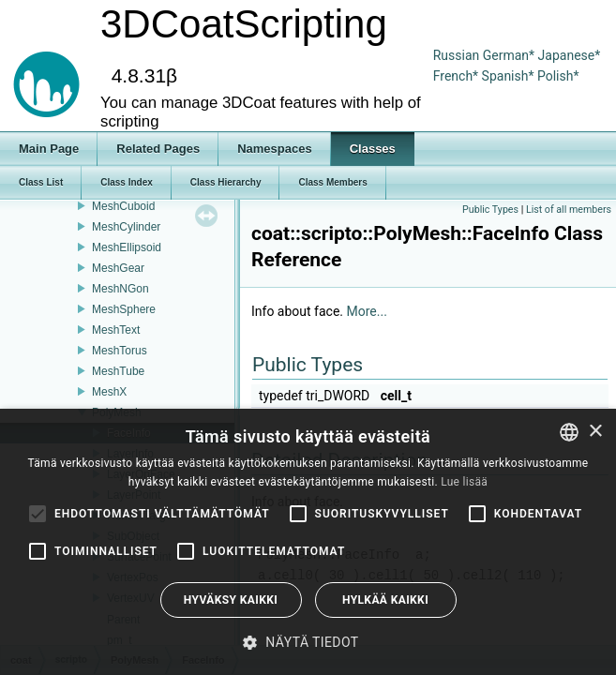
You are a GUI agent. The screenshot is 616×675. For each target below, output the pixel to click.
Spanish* (508, 76)
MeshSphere (124, 309)
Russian (457, 55)
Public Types (490, 210)
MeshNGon (120, 289)
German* (511, 55)
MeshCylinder (126, 227)
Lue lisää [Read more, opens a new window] (464, 482)
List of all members (569, 210)
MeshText (116, 330)
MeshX (109, 392)
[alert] (308, 542)
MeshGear (118, 268)
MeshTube (118, 371)
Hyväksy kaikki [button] (231, 600)
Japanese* (570, 55)
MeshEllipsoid (127, 247)
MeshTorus (120, 351)
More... (367, 311)
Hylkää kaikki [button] (385, 600)
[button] (308, 642)
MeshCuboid (123, 206)
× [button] (595, 432)
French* (458, 76)
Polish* (558, 76)
